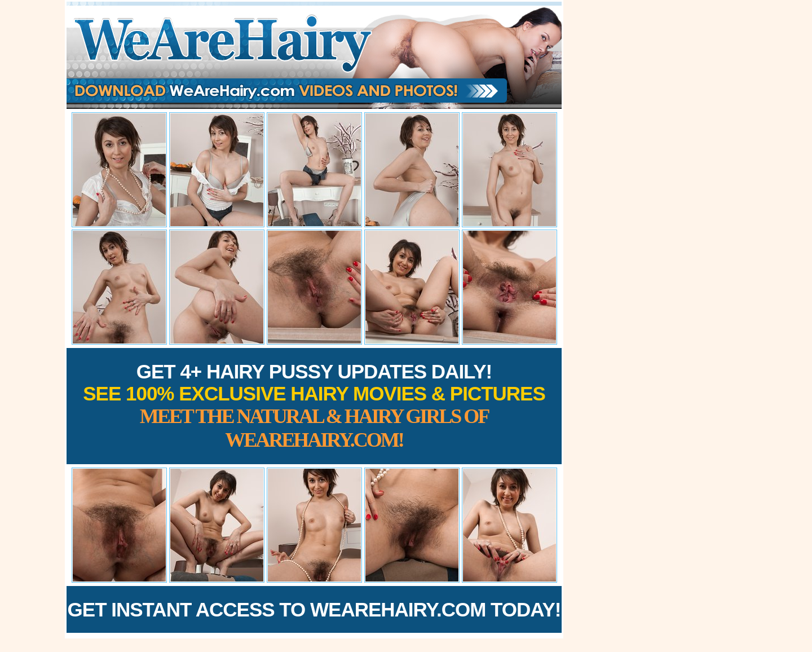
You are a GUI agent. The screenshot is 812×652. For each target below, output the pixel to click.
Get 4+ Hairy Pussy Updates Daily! (314, 406)
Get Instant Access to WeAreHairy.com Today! (314, 609)
